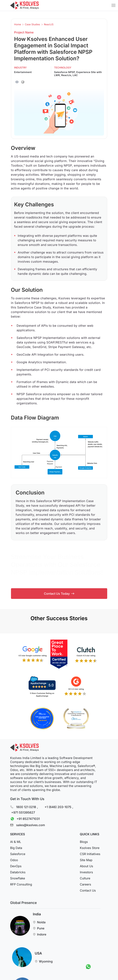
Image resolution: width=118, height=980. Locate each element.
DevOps (16, 866)
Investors (86, 872)
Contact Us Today (59, 594)
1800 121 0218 (26, 807)
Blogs (84, 842)
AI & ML (16, 842)
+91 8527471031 (24, 819)
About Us (86, 866)
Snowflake (18, 878)
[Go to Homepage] (24, 5)
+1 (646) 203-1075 (58, 807)
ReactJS (49, 25)
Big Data (16, 848)
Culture (85, 878)
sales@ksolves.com (31, 825)
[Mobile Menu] (113, 5)
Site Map (86, 860)
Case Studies (32, 25)
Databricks (18, 872)
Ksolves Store (90, 848)
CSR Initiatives (90, 854)
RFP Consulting (21, 884)
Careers (85, 884)
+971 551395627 (23, 812)
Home (18, 25)
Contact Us (88, 890)
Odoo (14, 860)
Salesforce (18, 854)
